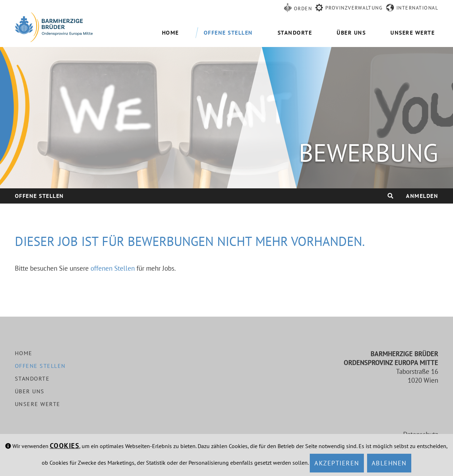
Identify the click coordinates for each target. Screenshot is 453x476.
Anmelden (422, 196)
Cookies (65, 446)
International (417, 8)
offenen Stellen (113, 268)
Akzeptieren (337, 463)
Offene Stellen (39, 196)
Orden (303, 8)
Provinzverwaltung (354, 8)
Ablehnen (389, 463)
